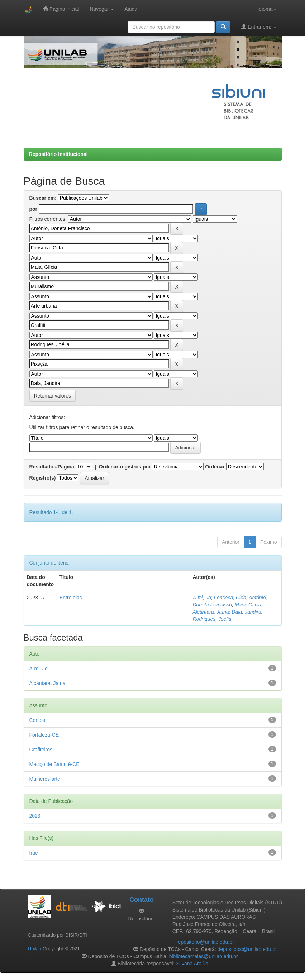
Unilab (35, 949)
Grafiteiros (41, 750)
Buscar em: (43, 198)
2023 (35, 816)
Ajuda (131, 9)
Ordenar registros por (125, 467)
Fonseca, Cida (230, 598)
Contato (142, 900)
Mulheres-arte (45, 779)
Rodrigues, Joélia (212, 619)
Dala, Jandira (246, 612)
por (34, 209)
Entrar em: (259, 27)
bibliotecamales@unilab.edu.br (204, 956)
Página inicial (61, 9)
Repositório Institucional (58, 154)
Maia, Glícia (248, 605)
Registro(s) (43, 478)
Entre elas (71, 598)
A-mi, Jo (202, 598)
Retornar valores (53, 396)
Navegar (102, 9)
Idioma (267, 9)
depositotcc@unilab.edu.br (247, 949)
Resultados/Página (52, 467)
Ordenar (215, 467)
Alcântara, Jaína (211, 612)
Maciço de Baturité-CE (54, 764)
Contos (37, 720)
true (34, 853)
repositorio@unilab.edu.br (205, 942)
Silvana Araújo (192, 964)
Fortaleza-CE (44, 735)
